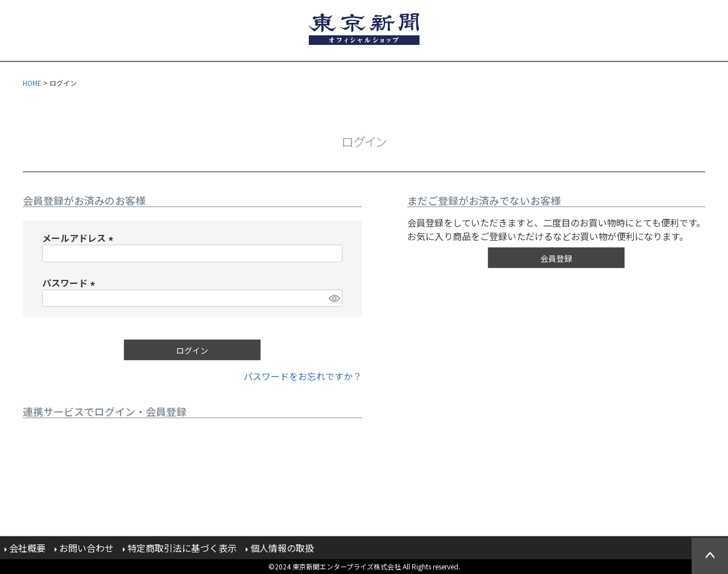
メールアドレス (80, 238)
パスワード (71, 283)
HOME (32, 83)
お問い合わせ (86, 548)
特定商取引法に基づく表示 (182, 548)
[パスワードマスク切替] (334, 298)
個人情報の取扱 (282, 548)
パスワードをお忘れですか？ (303, 376)
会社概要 (27, 548)
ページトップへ (710, 556)
